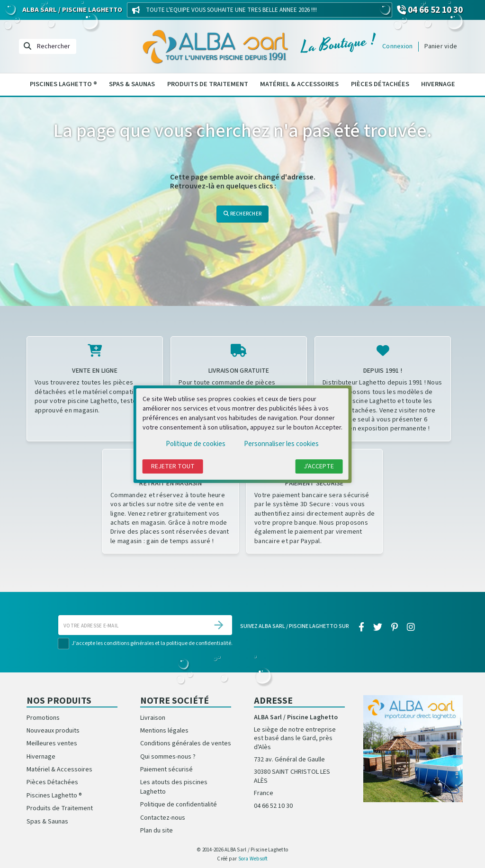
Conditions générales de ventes (186, 743)
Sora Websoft (253, 859)
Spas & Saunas (132, 84)
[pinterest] (395, 628)
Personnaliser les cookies (281, 444)
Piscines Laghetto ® (63, 84)
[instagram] (411, 628)
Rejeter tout (173, 466)
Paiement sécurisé (166, 770)
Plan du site (157, 831)
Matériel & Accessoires (299, 84)
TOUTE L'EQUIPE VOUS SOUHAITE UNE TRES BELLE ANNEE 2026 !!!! (231, 10)
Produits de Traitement (208, 84)
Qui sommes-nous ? (168, 757)
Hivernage (438, 84)
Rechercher (242, 214)
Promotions (43, 718)
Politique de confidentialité (179, 805)
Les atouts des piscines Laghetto (174, 787)
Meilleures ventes (52, 743)
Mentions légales (164, 731)
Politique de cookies (196, 444)
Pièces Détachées (380, 84)
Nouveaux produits (53, 731)
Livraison (153, 718)
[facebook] (361, 628)
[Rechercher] (48, 47)
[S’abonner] (219, 625)
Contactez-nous (163, 818)
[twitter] (377, 628)
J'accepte (319, 466)
